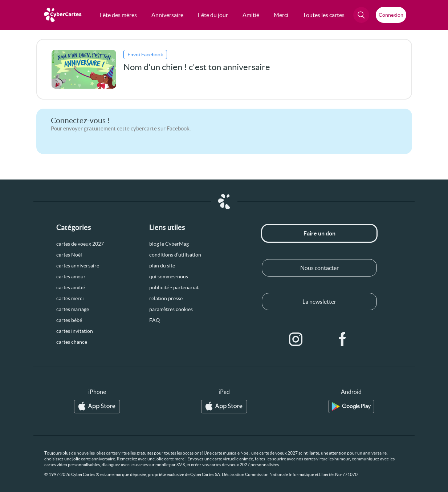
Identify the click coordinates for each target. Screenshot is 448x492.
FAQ (154, 320)
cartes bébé (69, 320)
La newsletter (319, 302)
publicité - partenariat (174, 287)
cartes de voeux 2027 (80, 244)
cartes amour (71, 277)
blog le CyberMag (169, 244)
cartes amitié (71, 287)
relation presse (166, 298)
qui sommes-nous (169, 277)
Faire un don (319, 233)
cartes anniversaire (78, 266)
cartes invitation (75, 331)
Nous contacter (319, 268)
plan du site (162, 266)
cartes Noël (69, 255)
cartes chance (72, 342)
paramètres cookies (171, 309)
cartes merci (70, 298)
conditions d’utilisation (175, 255)
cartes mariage (73, 309)
